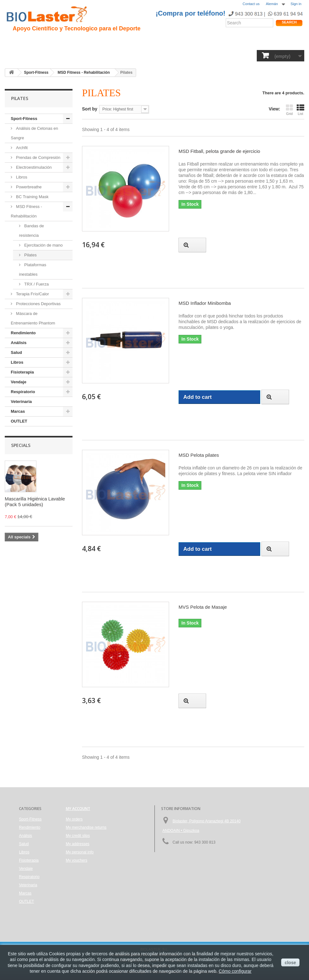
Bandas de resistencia (32, 231)
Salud (84, 55)
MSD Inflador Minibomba (205, 303)
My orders (74, 819)
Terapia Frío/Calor (32, 294)
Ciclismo (117, 41)
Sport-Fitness (22, 55)
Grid (289, 110)
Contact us (251, 4)
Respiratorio (210, 55)
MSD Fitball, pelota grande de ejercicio (219, 151)
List (300, 110)
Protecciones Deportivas (38, 304)
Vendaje (181, 55)
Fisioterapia (154, 55)
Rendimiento (146, 41)
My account (78, 809)
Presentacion (41, 41)
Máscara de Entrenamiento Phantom (33, 318)
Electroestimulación (33, 167)
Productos (221, 41)
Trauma (92, 41)
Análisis (105, 55)
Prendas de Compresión (38, 157)
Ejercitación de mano (43, 245)
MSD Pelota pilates (199, 455)
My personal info (80, 852)
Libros (127, 55)
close (290, 963)
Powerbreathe (28, 187)
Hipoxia (70, 41)
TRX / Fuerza (36, 284)
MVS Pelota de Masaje (203, 607)
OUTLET (19, 421)
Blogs (197, 41)
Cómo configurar (235, 971)
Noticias (175, 41)
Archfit (21, 148)
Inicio (14, 41)
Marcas (18, 411)
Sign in (296, 4)
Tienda (281, 43)
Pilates (30, 255)
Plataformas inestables (33, 270)
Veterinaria (241, 55)
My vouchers (77, 860)
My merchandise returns (86, 827)
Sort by (90, 109)
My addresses (78, 844)
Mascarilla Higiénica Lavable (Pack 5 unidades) (35, 502)
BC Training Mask (32, 197)
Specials (21, 445)
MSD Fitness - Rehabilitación (26, 211)
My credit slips (78, 836)
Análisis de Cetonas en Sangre (35, 133)
